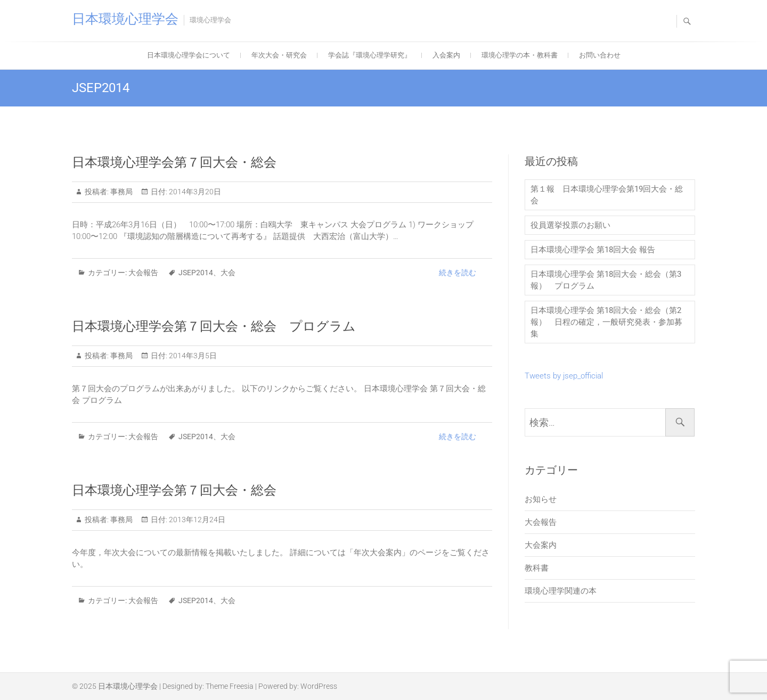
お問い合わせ (600, 55)
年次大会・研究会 (279, 55)
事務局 (121, 192)
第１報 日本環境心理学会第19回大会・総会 (607, 195)
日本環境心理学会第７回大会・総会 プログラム (214, 326)
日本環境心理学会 (125, 19)
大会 (228, 273)
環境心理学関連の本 (561, 591)
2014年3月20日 (194, 192)
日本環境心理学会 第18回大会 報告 (593, 250)
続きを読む (458, 273)
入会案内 (446, 55)
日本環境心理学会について (189, 55)
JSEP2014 (196, 273)
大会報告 (143, 273)
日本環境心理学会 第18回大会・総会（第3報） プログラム (606, 280)
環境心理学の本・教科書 (520, 55)
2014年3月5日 (192, 356)
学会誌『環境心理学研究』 (370, 55)
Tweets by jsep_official (564, 376)
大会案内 (541, 545)
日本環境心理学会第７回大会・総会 (174, 162)
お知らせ (541, 499)
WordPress (319, 686)
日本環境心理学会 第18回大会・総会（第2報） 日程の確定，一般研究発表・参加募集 (606, 322)
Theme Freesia (230, 686)
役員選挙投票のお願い (570, 225)
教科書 (537, 568)
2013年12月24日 (196, 520)
